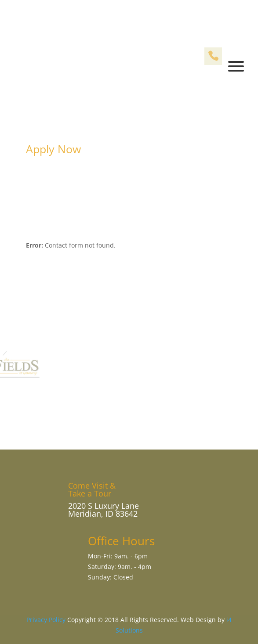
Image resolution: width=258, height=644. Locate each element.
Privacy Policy (46, 620)
